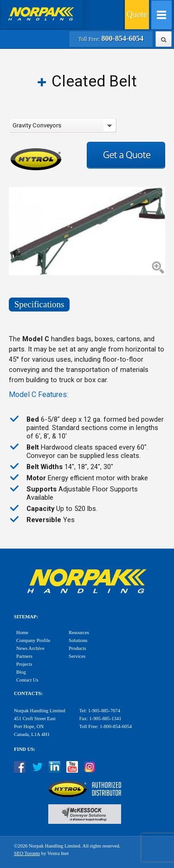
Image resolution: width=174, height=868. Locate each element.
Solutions (78, 640)
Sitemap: (26, 617)
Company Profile (33, 640)
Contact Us (27, 680)
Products (77, 648)
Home (22, 633)
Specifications (39, 304)
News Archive (30, 648)
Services (77, 656)
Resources (79, 633)
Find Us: (25, 749)
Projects (24, 664)
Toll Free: (111, 39)
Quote (137, 14)
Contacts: (28, 693)
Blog (21, 672)
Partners (24, 656)
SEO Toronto (27, 853)
